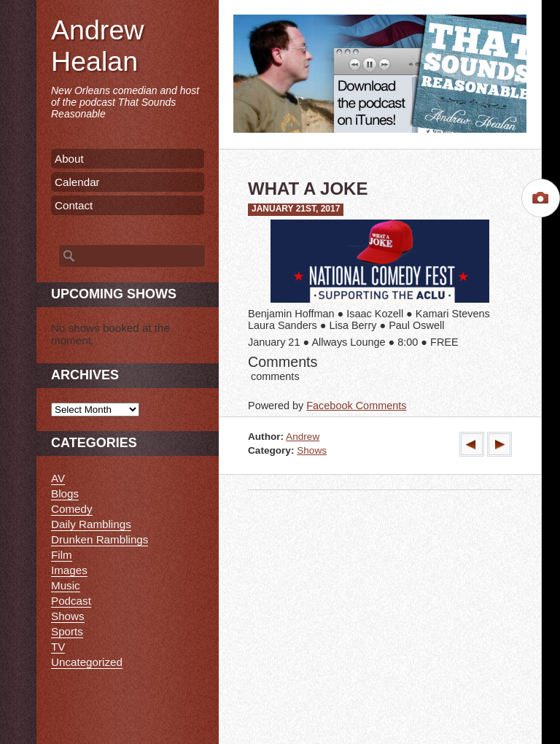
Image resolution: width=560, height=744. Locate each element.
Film (62, 555)
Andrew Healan (97, 46)
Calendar (77, 182)
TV (58, 647)
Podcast (71, 601)
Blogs (65, 493)
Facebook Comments (356, 406)
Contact (74, 205)
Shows (312, 450)
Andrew (303, 437)
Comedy (72, 509)
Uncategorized (87, 662)
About (69, 159)
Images (69, 570)
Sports (67, 631)
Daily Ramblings (91, 524)
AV (58, 478)
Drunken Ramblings (100, 539)
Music (66, 585)
